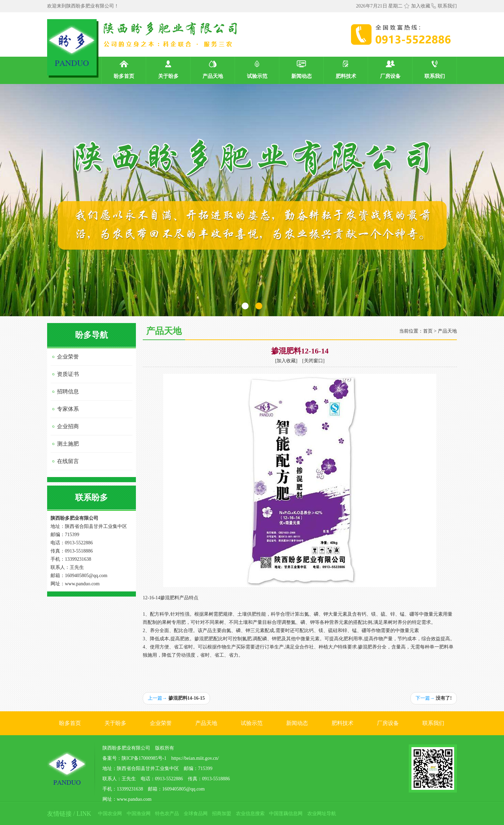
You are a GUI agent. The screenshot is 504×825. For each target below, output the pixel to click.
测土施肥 (68, 444)
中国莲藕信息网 (286, 814)
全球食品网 (196, 814)
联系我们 (444, 6)
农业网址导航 (322, 814)
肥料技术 (342, 723)
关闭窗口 (313, 361)
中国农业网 (110, 814)
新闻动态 (297, 723)
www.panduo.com (82, 584)
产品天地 (447, 331)
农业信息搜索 (250, 814)
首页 (428, 331)
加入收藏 (421, 6)
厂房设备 (388, 723)
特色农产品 (167, 814)
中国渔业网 (139, 814)
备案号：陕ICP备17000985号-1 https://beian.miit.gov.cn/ (161, 758)
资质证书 (68, 374)
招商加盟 (222, 814)
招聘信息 (68, 391)
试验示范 (252, 723)
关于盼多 (115, 723)
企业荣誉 (68, 357)
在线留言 (68, 461)
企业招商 (68, 426)
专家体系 (68, 409)
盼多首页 (70, 723)
